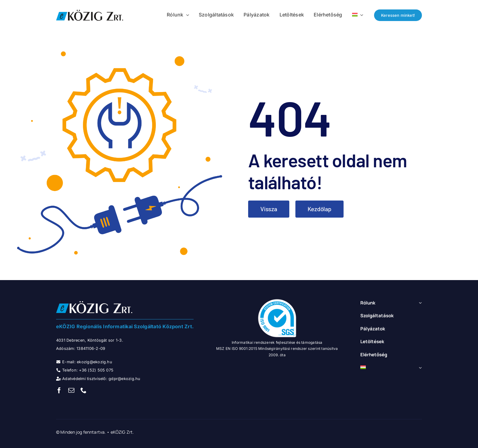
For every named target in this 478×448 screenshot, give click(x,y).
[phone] (84, 390)
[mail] (71, 390)
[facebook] (59, 390)
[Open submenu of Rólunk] (419, 303)
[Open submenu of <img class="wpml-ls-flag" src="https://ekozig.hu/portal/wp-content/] (419, 368)
